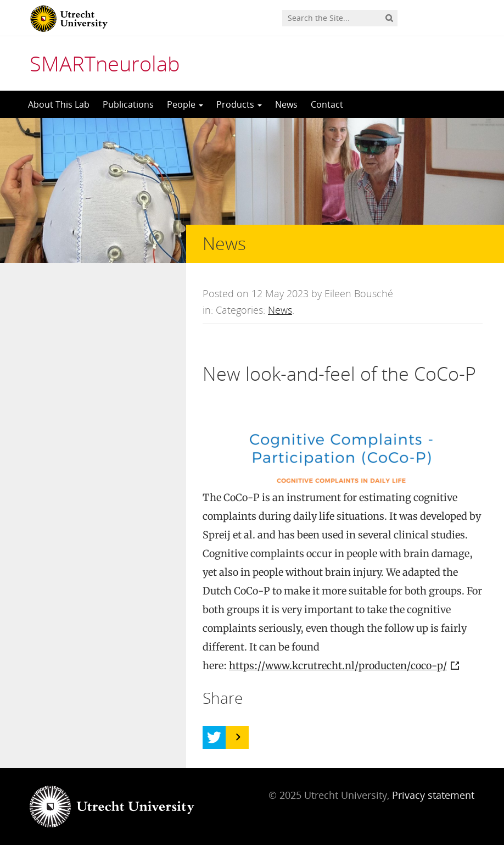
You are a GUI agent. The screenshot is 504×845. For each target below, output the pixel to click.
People (185, 104)
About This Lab (59, 104)
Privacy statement (433, 795)
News (286, 104)
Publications (128, 104)
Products (239, 104)
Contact (327, 104)
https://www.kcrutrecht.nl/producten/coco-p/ (338, 666)
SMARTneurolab (105, 63)
